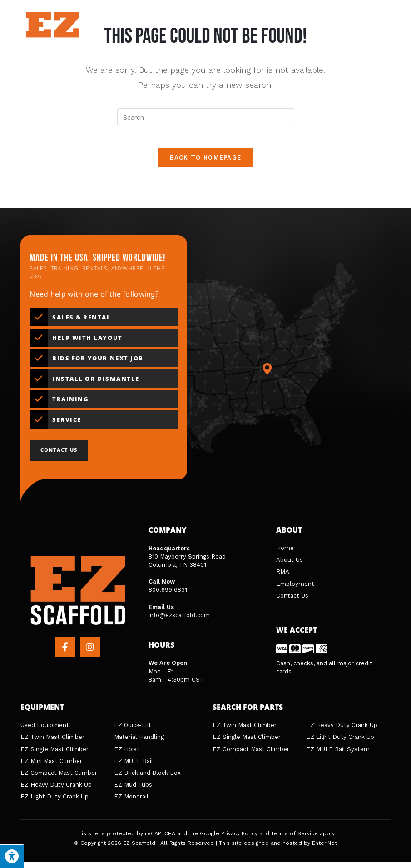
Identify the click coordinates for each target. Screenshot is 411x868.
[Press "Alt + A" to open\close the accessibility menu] (12, 856)
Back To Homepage (206, 163)
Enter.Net (324, 849)
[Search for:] (382, 31)
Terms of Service (295, 839)
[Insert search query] (206, 117)
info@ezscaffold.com (179, 621)
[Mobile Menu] (355, 31)
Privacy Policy (239, 839)
